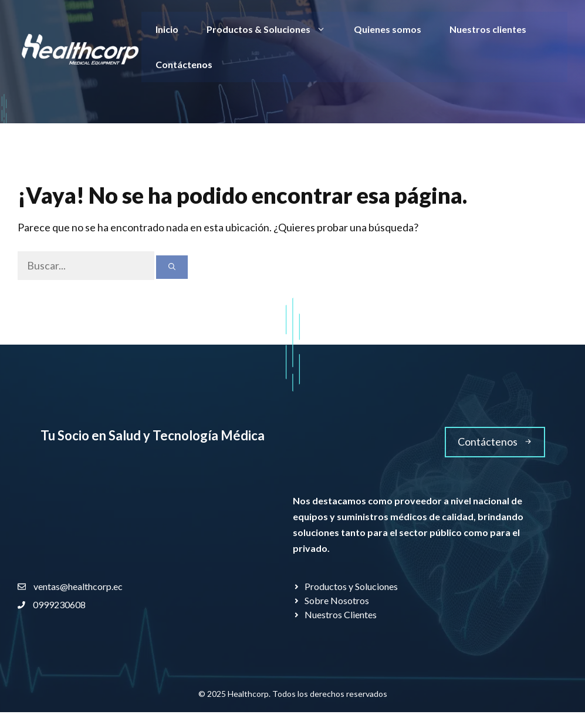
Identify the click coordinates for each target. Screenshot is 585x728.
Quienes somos (388, 29)
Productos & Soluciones (273, 29)
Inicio (167, 29)
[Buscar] (172, 267)
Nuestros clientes (488, 29)
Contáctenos (184, 64)
